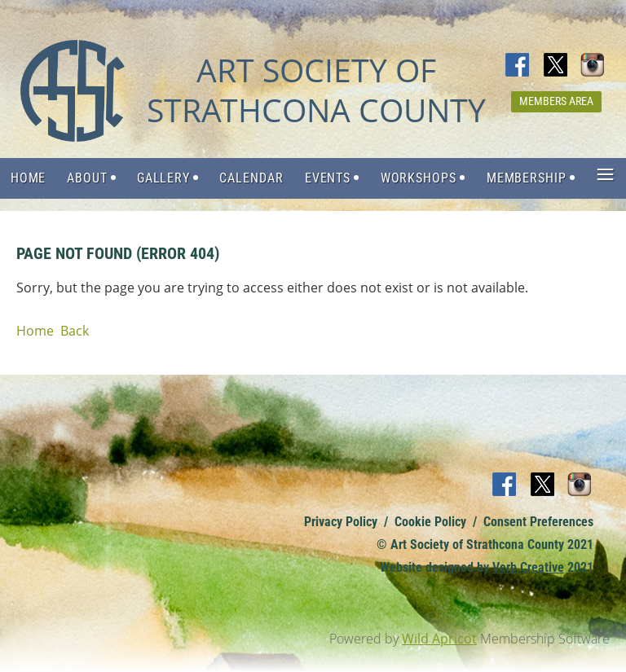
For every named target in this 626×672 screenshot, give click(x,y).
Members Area (556, 101)
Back (75, 331)
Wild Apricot (439, 639)
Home (35, 331)
